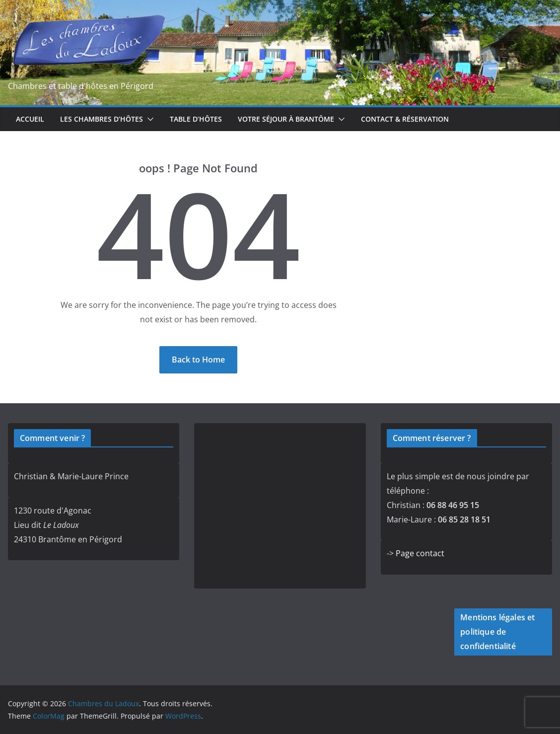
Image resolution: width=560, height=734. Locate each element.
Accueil (30, 119)
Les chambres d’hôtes (102, 119)
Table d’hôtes (196, 119)
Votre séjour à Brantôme (286, 119)
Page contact (420, 553)
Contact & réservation (405, 119)
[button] (148, 119)
